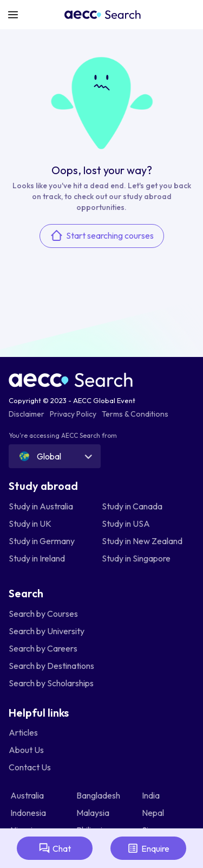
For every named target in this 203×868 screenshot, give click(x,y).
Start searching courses (102, 235)
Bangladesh (99, 795)
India (152, 795)
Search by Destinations (51, 666)
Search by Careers (43, 648)
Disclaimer (27, 414)
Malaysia (94, 813)
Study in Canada (132, 506)
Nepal (154, 813)
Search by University (47, 631)
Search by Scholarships (51, 683)
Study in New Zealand (142, 541)
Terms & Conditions (135, 414)
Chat (55, 848)
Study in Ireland (37, 558)
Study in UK (30, 524)
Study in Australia (41, 506)
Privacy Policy (73, 414)
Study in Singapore (136, 558)
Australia (28, 795)
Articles (23, 732)
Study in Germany (42, 541)
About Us (26, 750)
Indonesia (29, 813)
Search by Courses (43, 614)
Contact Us (30, 767)
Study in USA (126, 524)
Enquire (148, 848)
